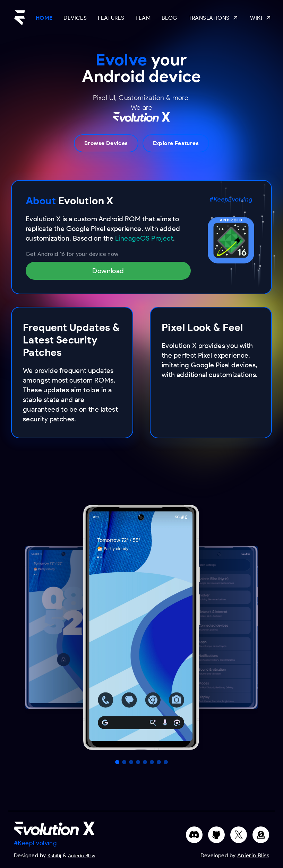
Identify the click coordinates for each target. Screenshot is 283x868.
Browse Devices (106, 143)
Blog (170, 18)
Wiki (261, 18)
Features (111, 18)
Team (143, 18)
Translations (214, 18)
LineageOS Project (144, 238)
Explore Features (176, 143)
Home (44, 18)
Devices (75, 18)
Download (108, 271)
